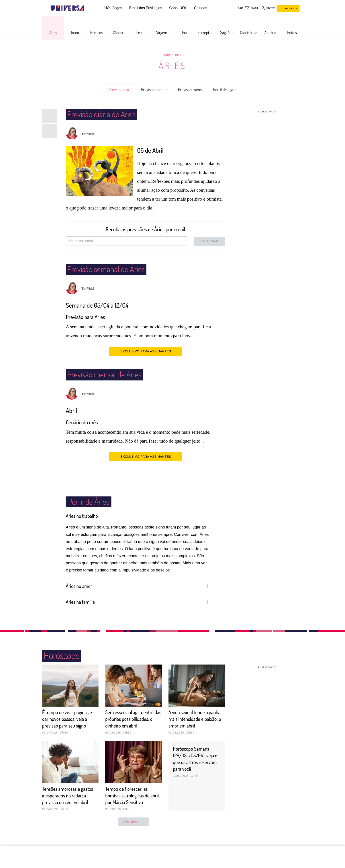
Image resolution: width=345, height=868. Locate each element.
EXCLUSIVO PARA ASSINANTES (145, 351)
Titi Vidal (88, 134)
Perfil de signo (232, 89)
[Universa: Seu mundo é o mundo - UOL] (67, 8)
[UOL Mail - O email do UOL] (252, 8)
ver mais (134, 835)
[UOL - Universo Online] (88, 8)
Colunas (200, 8)
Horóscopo (172, 55)
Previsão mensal (194, 89)
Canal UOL (178, 8)
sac (240, 8)
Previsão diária (113, 89)
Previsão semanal (153, 89)
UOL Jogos (113, 8)
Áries (172, 65)
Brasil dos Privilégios (146, 8)
